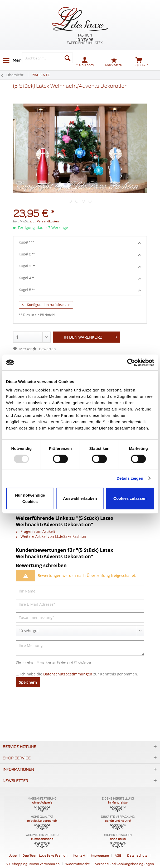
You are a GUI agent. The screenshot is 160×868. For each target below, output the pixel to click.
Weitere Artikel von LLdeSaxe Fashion (51, 536)
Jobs (13, 855)
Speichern (28, 682)
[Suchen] (67, 58)
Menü (14, 60)
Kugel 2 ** (80, 254)
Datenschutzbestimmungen (68, 674)
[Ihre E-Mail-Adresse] (80, 604)
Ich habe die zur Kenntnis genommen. (79, 674)
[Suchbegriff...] (47, 58)
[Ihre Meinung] (80, 648)
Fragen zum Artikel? (36, 531)
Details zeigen (130, 478)
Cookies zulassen (130, 498)
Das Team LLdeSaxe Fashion (45, 855)
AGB (118, 855)
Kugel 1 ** (80, 242)
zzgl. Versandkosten (44, 221)
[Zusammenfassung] (80, 617)
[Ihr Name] (80, 591)
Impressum (100, 855)
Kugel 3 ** (80, 266)
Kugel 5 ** (80, 290)
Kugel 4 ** (80, 278)
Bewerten (44, 349)
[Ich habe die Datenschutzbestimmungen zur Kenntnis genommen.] (18, 674)
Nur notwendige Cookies (30, 498)
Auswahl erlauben (80, 498)
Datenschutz (137, 855)
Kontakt (79, 855)
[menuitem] (13, 60)
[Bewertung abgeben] (80, 631)
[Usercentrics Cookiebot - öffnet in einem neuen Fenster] (131, 362)
